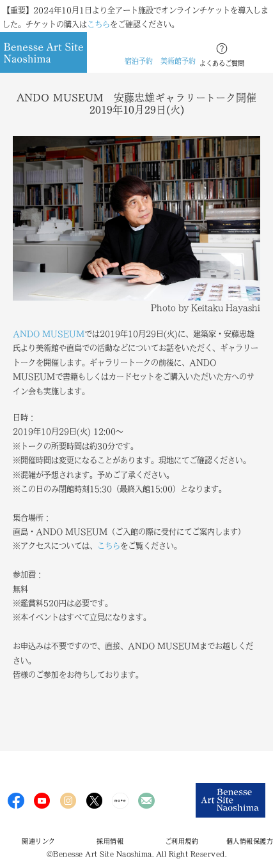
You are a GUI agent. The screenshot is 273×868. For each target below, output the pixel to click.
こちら (98, 24)
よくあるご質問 (222, 63)
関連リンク (39, 841)
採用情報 (110, 841)
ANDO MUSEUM (49, 334)
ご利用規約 (182, 841)
